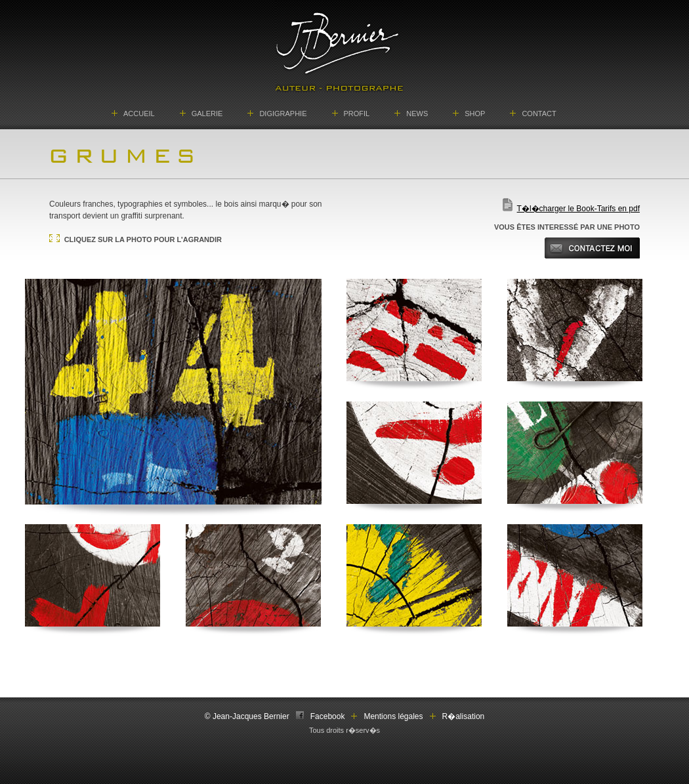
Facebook (328, 716)
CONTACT (539, 113)
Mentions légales (393, 716)
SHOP (475, 113)
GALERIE (207, 113)
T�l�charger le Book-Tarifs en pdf (578, 209)
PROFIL (357, 113)
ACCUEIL (139, 113)
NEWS (417, 113)
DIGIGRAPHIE (283, 113)
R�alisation (464, 716)
